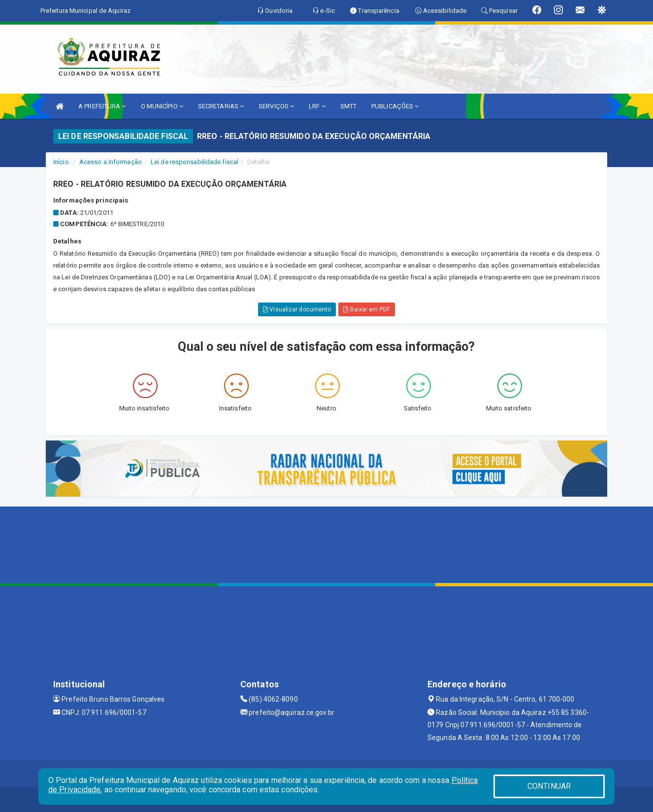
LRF (317, 106)
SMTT (348, 106)
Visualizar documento (297, 309)
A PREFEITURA (102, 106)
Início (61, 162)
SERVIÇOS (276, 106)
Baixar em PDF (367, 309)
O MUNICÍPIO (162, 106)
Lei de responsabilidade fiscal (195, 162)
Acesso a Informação (111, 162)
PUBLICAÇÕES (395, 106)
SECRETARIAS (221, 106)
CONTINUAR (549, 786)
